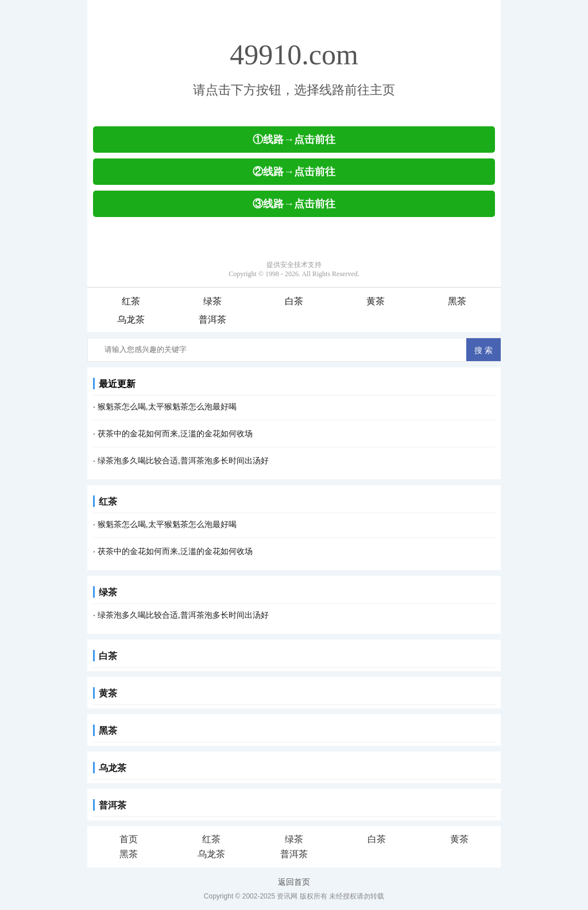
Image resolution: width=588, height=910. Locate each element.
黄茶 (376, 301)
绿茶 (212, 301)
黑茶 (457, 301)
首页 (129, 839)
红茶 (131, 301)
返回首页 (294, 882)
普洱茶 (212, 320)
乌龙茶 (131, 320)
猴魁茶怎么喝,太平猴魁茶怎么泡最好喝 (167, 406)
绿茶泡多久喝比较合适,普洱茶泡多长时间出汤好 (183, 460)
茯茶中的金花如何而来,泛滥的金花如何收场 (175, 433)
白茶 (294, 301)
